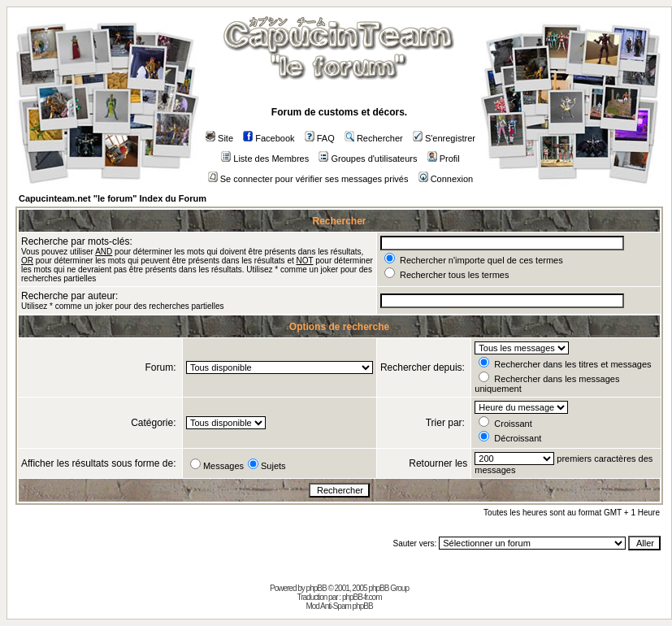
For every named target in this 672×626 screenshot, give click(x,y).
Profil (444, 159)
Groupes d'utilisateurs (368, 159)
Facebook (269, 138)
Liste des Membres (265, 159)
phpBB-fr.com (362, 597)
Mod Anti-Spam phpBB (339, 606)
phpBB (316, 588)
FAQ (320, 138)
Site (219, 138)
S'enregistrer (444, 138)
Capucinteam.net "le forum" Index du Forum (113, 198)
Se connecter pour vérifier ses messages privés (308, 179)
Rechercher (374, 138)
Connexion (446, 179)
